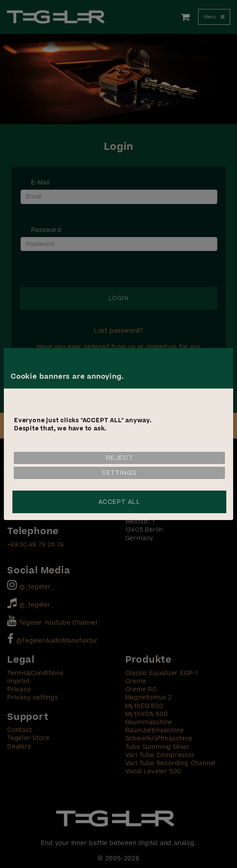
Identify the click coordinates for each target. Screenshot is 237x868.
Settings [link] (119, 473)
